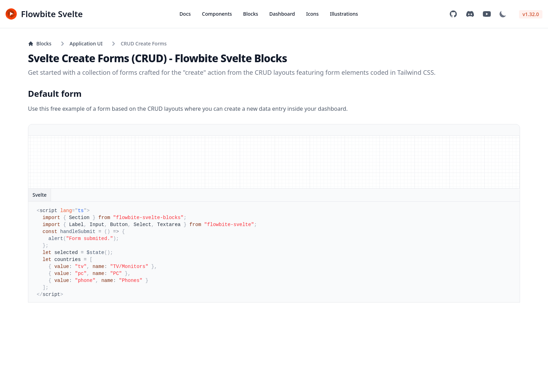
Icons (312, 14)
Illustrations (344, 14)
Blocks (251, 14)
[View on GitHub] (453, 14)
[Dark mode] (503, 14)
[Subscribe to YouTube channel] (487, 14)
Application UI (86, 43)
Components (217, 14)
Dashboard (282, 14)
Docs (185, 14)
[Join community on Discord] (470, 14)
